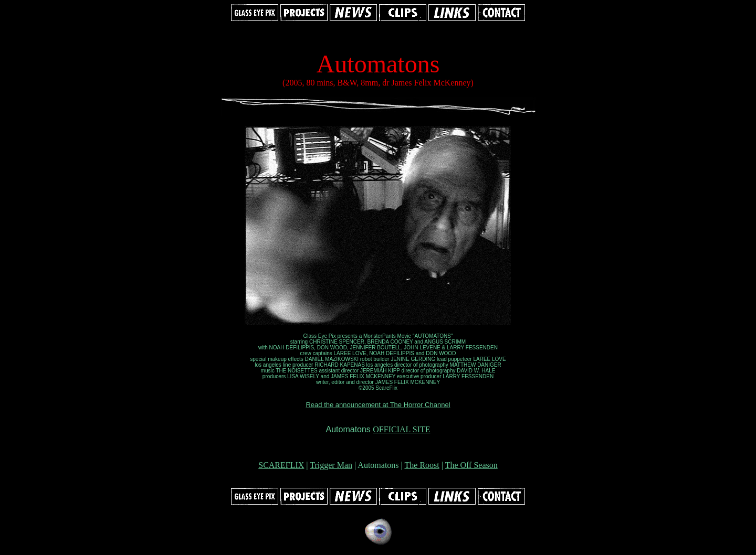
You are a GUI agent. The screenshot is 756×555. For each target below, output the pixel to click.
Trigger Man (331, 465)
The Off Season (471, 465)
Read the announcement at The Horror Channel (378, 405)
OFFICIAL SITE (401, 429)
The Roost (422, 465)
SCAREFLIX (281, 465)
